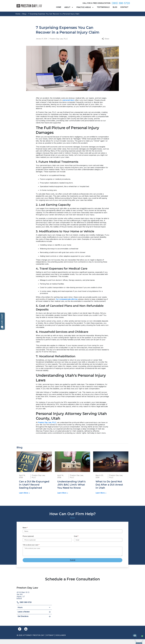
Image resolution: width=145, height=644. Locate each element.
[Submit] (72, 560)
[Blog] (115, 7)
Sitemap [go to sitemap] (50, 635)
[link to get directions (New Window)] (34, 595)
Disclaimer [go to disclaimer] (61, 635)
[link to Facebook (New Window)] (20, 629)
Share (105, 39)
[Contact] (124, 7)
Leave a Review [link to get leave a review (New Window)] (34, 612)
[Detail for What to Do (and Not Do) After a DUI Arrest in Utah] (111, 474)
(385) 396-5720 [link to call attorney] (121, 3)
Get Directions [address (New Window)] (34, 616)
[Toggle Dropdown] (73, 7)
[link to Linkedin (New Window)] (26, 629)
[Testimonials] (103, 7)
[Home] (59, 7)
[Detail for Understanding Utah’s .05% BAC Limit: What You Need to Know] (72, 474)
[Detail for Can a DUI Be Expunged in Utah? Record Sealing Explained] (34, 474)
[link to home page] (29, 6)
